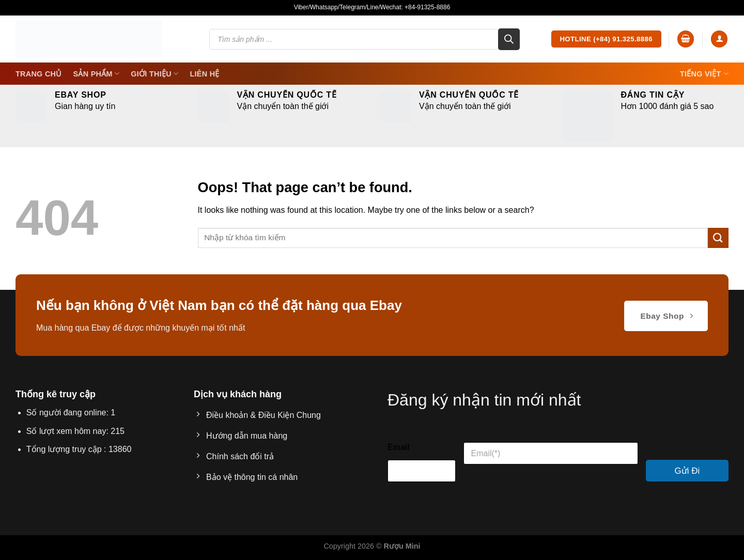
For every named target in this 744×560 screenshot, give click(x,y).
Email (399, 447)
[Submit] (718, 238)
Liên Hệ (204, 74)
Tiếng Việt (704, 74)
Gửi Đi (687, 471)
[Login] (719, 39)
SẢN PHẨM (97, 74)
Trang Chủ (39, 74)
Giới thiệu (154, 74)
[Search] (509, 39)
